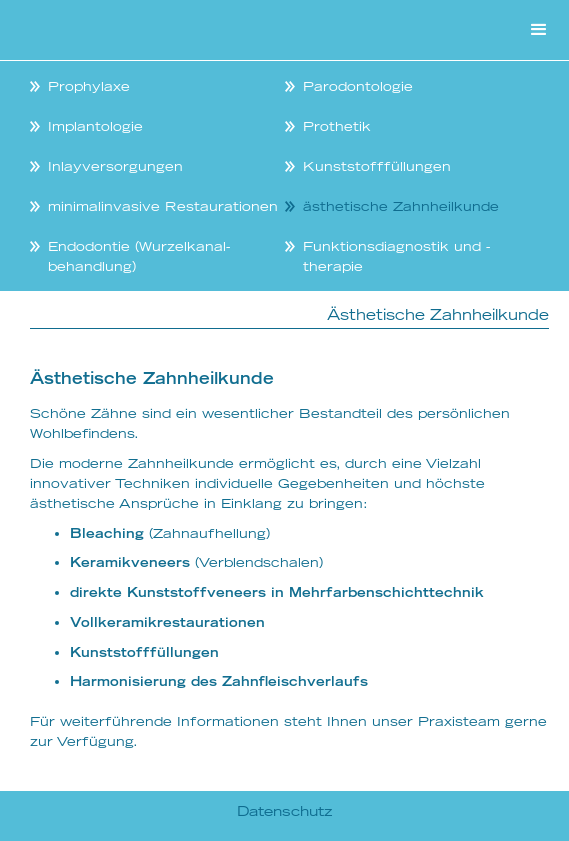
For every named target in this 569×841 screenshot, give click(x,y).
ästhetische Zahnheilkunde (401, 206)
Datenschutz (285, 811)
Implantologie (95, 126)
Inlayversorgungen (115, 166)
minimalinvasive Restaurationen (163, 206)
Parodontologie (358, 86)
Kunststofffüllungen (377, 166)
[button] (539, 30)
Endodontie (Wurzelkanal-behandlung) (139, 256)
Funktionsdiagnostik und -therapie (396, 256)
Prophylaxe (89, 86)
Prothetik (337, 126)
